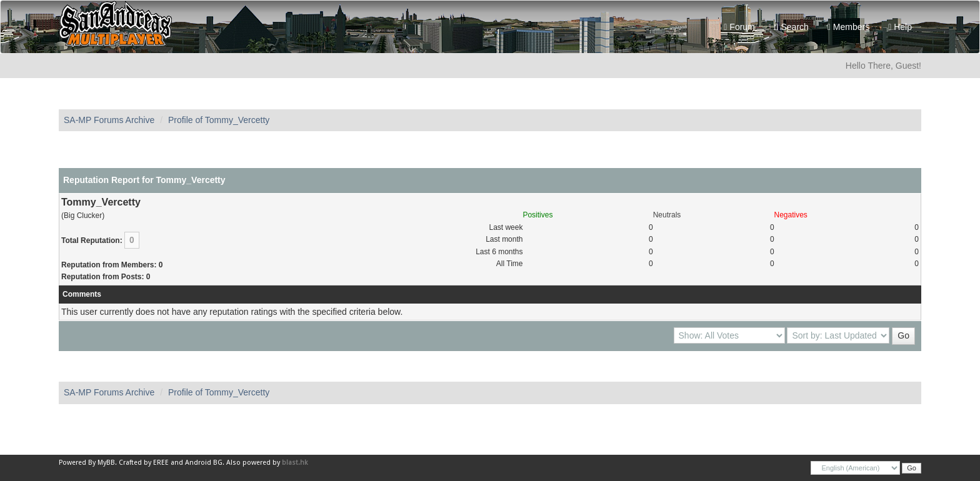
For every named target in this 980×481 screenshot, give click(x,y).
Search (791, 27)
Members (848, 27)
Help (900, 27)
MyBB (106, 463)
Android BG (204, 463)
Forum (739, 27)
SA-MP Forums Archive (109, 120)
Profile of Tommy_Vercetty (219, 120)
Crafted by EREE (144, 463)
